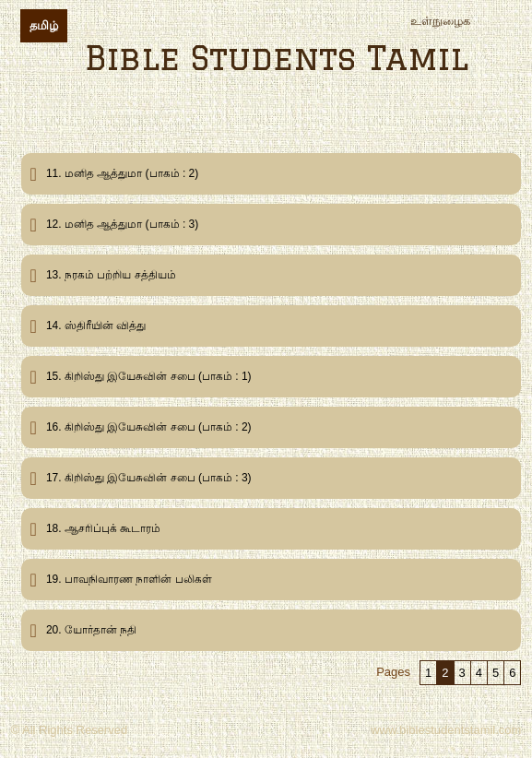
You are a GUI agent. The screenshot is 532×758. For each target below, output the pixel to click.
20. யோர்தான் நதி (91, 630)
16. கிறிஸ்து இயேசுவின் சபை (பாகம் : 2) (149, 427)
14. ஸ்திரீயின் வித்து (96, 326)
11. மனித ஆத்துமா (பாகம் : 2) (122, 173)
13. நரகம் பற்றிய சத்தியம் (111, 275)
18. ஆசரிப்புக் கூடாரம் (103, 528)
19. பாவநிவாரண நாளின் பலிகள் (129, 579)
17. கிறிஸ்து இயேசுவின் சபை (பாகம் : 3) (149, 478)
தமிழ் (44, 25)
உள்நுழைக (440, 21)
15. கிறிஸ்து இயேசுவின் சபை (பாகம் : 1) (149, 376)
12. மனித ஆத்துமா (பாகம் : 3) (122, 224)
